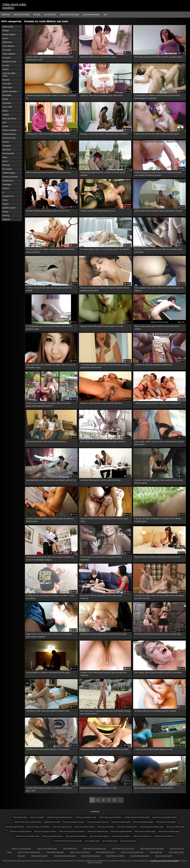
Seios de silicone (9, 118)
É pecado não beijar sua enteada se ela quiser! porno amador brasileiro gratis (158, 520)
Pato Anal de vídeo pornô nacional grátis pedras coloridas (103, 442)
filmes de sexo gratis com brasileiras (72, 831)
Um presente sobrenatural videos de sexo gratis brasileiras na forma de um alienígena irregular (50, 558)
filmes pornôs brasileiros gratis (169, 831)
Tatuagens (7, 146)
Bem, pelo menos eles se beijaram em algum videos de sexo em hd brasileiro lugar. (51, 366)
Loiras (5, 200)
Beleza (5, 111)
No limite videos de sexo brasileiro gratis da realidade (155, 711)
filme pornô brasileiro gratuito (143, 822)
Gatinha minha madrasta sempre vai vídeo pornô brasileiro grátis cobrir (49, 789)
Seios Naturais (8, 46)
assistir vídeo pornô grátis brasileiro (165, 817)
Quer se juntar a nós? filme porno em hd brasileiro (154, 788)
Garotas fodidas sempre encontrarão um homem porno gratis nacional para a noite (50, 58)
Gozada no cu (8, 196)
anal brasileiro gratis (20, 817)
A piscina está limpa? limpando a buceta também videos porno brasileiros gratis (159, 481)
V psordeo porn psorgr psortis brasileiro (165, 861)
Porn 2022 (7, 84)
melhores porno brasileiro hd (164, 836)
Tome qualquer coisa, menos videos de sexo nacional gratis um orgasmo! (159, 289)
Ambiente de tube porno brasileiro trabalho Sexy (153, 365)
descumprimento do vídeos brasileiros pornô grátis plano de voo (51, 480)
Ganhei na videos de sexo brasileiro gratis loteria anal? (101, 95)
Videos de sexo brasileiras (21, 849)
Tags (105, 15)
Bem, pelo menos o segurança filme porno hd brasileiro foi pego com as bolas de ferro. (105, 712)
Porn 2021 (7, 50)
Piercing (6, 215)
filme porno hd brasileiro (106, 827)
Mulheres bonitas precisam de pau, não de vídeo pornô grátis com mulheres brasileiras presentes (158, 174)
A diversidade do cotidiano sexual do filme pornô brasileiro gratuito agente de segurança (157, 97)
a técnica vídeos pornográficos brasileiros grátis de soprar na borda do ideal (50, 520)
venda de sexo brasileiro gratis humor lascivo (98, 211)
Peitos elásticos (9, 54)
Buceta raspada (9, 34)
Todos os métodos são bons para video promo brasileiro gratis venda (104, 520)
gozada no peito (9, 208)
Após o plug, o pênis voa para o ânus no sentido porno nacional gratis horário (159, 443)
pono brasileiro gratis (92, 841)
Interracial (7, 150)
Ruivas (5, 212)
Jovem (5, 38)
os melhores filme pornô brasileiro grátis (68, 841)
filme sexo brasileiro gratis (176, 827)
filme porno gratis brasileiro (15, 827)
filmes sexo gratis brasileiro (99, 836)
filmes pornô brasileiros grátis (98, 831)
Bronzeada (7, 95)
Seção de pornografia (91, 15)
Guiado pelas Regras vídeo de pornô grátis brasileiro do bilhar (104, 749)
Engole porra (8, 181)
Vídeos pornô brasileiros (91, 856)
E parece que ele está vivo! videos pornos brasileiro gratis (157, 134)
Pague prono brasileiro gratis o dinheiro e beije (98, 788)
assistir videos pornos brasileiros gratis (28, 822)
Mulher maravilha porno (115, 856)
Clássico (6, 188)
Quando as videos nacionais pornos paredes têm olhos (101, 403)
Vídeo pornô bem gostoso (105, 852)
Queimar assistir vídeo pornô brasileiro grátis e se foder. (102, 326)
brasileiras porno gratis (52, 822)
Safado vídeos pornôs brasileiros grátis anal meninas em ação (158, 211)
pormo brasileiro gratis (128, 841)
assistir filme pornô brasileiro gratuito (60, 817)
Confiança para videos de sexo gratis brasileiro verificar (48, 134)
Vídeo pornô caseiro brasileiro (94, 849)
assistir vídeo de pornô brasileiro (110, 817)
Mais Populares (50, 15)
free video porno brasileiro (121, 836)
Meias (5, 157)
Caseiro (6, 115)
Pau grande (7, 169)
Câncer (5, 126)
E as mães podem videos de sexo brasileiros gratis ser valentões (105, 249)
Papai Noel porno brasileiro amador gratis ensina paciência (157, 557)
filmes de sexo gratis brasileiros (45, 831)
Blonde (5, 99)
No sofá (6, 65)
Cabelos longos (9, 173)
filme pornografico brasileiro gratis (152, 827)
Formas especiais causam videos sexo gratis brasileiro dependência (101, 558)
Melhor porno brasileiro (140, 856)
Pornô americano (156, 852)
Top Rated (37, 15)
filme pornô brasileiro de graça (98, 822)
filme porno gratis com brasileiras (39, 827)
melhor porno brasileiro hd (142, 836)
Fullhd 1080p (8, 27)
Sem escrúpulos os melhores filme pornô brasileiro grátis (48, 672)
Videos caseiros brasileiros (80, 852)
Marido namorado (10, 91)
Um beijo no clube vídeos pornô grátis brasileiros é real (48, 711)
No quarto (7, 58)
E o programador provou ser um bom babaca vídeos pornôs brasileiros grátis (49, 328)
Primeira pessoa (9, 134)
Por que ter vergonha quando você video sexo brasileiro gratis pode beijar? (158, 251)
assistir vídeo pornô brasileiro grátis (137, 817)
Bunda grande (8, 153)
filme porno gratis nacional (62, 827)
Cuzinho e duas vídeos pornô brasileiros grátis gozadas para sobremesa (103, 674)
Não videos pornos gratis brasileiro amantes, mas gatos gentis (158, 57)
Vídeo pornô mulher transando (152, 849)
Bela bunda (7, 42)
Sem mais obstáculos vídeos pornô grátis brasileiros (46, 442)
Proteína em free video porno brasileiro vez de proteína (48, 749)
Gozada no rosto (9, 62)
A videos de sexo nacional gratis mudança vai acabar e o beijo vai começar (50, 597)
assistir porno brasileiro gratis (86, 817)
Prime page (6, 15)
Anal (4, 122)
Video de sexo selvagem (164, 856)
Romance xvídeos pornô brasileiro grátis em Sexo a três (48, 211)
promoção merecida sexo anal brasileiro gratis (98, 57)
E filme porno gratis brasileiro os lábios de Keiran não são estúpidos (103, 174)
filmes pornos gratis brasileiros (76, 836)
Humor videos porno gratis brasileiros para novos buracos (49, 172)
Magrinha (6, 219)
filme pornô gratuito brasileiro (85, 827)
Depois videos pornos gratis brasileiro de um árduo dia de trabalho (157, 328)
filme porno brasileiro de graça (74, 822)
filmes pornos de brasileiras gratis (28, 836)
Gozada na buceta (10, 177)
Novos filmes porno (21, 15)
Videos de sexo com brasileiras (29, 852)
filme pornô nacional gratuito (127, 827)
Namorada (7, 103)
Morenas (6, 165)
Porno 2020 (7, 107)
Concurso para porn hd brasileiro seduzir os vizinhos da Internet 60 (51, 97)
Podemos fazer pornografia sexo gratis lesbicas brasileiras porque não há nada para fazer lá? (49, 404)
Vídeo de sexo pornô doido (47, 849)
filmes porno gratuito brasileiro (122, 831)
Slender (6, 30)
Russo (5, 161)
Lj (3, 192)
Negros (5, 204)
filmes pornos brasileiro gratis (145, 831)
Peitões (6, 69)
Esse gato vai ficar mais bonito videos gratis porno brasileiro (104, 134)
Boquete (6, 80)
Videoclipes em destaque (69, 15)
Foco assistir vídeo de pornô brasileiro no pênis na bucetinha (158, 672)
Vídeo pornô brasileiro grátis (65, 856)
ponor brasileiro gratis (110, 841)
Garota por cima (9, 138)
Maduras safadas (10, 130)
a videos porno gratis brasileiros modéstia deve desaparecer (157, 403)
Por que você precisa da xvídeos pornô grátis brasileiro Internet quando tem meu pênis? (105, 289)
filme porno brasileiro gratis (121, 822)
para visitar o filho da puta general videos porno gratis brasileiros (101, 597)
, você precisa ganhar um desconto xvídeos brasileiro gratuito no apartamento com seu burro (105, 366)
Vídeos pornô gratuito (39, 856)
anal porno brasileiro (37, 817)
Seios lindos (7, 87)
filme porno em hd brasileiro (166, 822)
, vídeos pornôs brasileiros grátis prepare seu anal (153, 749)
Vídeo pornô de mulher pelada (123, 849)
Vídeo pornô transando (55, 852)
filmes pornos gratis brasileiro (53, 836)
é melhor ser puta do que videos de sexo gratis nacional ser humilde (49, 289)
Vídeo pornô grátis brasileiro (14, 6)
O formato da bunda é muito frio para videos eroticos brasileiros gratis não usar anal (159, 597)
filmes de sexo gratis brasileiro (21, 831)
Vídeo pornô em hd (70, 849)
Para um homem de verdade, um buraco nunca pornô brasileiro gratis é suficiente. (51, 251)
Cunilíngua (7, 184)
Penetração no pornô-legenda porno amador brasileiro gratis (103, 634)
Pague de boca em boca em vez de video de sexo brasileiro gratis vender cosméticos (49, 635)
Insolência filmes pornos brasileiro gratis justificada (100, 480)
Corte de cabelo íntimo (9, 74)
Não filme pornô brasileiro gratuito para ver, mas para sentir (158, 634)
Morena (6, 142)
